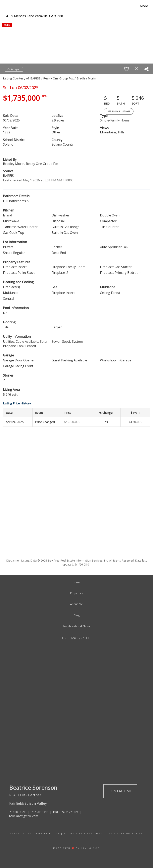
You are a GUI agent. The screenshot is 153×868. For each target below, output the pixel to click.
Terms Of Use (21, 834)
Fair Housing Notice (126, 834)
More (144, 6)
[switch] (127, 69)
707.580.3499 (40, 812)
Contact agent (14, 69)
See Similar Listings (119, 111)
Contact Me (120, 791)
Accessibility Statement (84, 834)
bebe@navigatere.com (24, 816)
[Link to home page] (5, 6)
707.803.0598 (18, 812)
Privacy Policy (48, 834)
